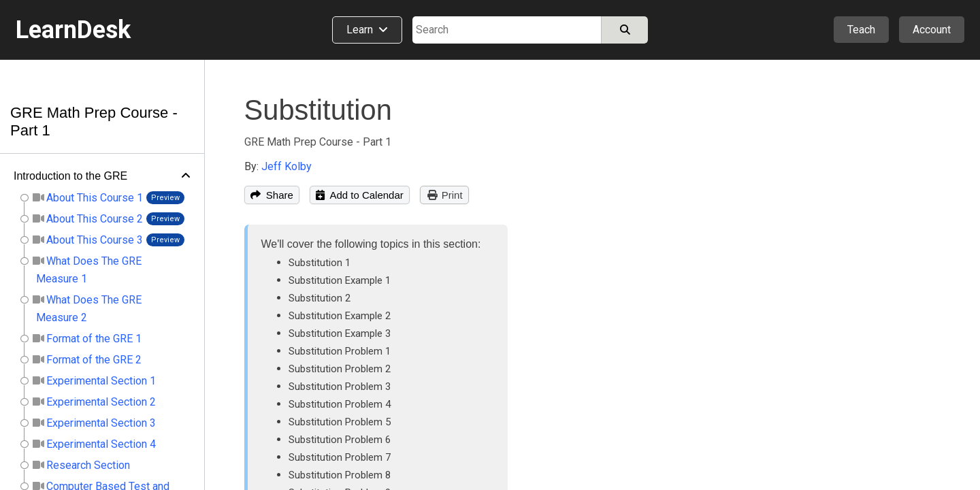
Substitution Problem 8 (340, 475)
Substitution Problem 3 (340, 387)
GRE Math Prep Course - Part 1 (318, 142)
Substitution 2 (320, 298)
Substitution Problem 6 (340, 440)
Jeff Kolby (287, 166)
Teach (861, 30)
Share (272, 195)
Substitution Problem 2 (340, 369)
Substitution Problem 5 (340, 422)
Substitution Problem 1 (340, 351)
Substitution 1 (320, 263)
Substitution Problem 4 (340, 404)
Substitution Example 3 (340, 333)
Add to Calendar (360, 195)
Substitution (318, 110)
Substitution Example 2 (340, 316)
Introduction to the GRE (70, 176)
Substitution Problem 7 (340, 457)
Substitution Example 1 (340, 280)
